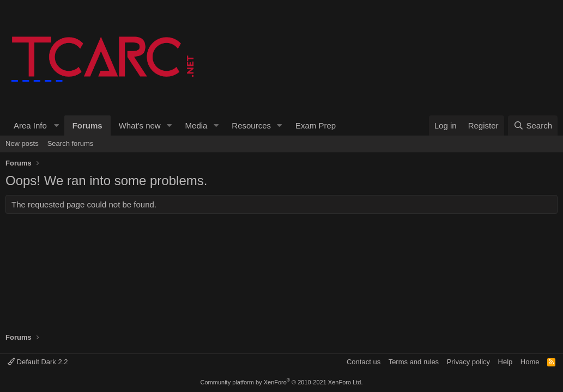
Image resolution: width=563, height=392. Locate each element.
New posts (22, 143)
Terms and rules (414, 362)
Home (530, 362)
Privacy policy (468, 362)
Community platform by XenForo (282, 382)
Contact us (364, 362)
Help (506, 362)
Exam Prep (316, 125)
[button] (35, 125)
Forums (87, 125)
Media (196, 125)
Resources (251, 125)
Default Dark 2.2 (38, 362)
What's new (140, 125)
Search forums (71, 143)
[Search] (533, 125)
